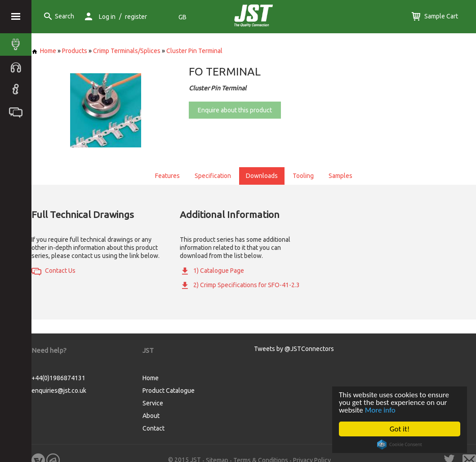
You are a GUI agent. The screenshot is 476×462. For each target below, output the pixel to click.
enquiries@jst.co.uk (59, 391)
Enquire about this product (235, 110)
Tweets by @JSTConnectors (294, 349)
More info (380, 410)
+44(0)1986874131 (58, 378)
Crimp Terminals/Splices (127, 51)
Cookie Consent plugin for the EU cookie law (400, 444)
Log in (107, 17)
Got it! (400, 429)
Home (44, 51)
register (136, 17)
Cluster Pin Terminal (194, 51)
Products (75, 51)
